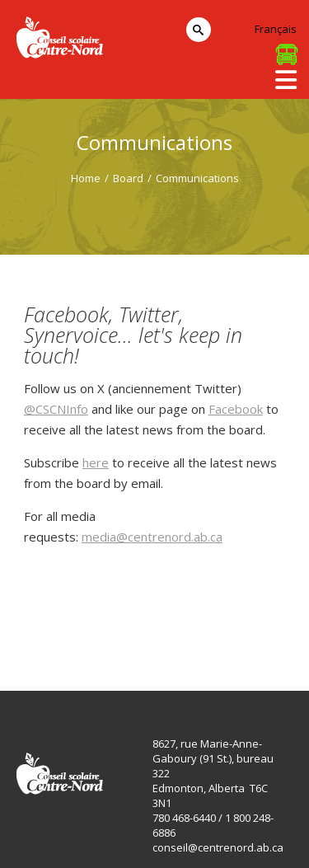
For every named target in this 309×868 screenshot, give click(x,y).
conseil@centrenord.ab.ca (218, 847)
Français (276, 29)
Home (86, 178)
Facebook (236, 409)
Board (128, 178)
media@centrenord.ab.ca (152, 537)
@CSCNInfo (56, 409)
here (96, 462)
